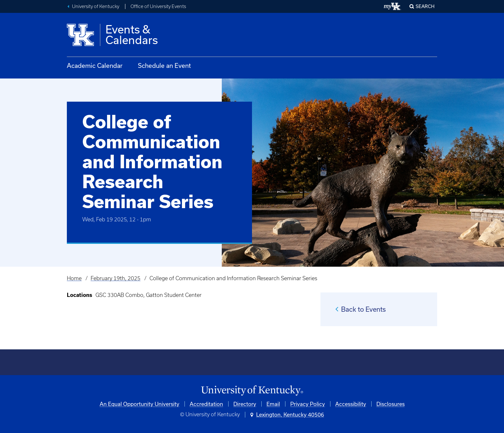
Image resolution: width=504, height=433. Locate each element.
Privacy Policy (308, 404)
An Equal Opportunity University (139, 404)
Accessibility (351, 404)
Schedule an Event (164, 65)
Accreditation (206, 404)
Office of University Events (158, 6)
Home (74, 278)
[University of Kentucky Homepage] (252, 391)
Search (425, 6)
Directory (245, 404)
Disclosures (391, 404)
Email (273, 404)
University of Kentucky (96, 6)
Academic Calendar (95, 65)
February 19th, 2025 (116, 278)
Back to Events (363, 309)
